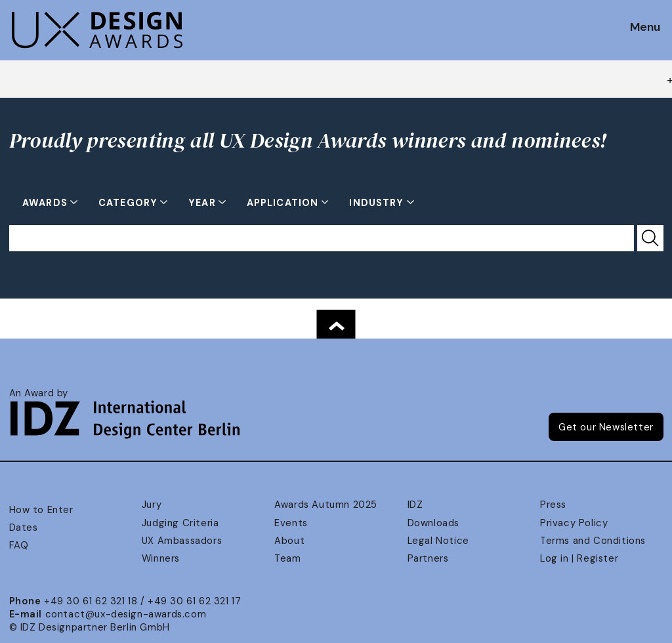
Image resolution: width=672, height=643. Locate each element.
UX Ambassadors (182, 541)
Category (129, 203)
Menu (645, 28)
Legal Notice (438, 541)
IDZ (415, 505)
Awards (46, 203)
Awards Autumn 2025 (326, 505)
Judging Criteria (180, 523)
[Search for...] (322, 238)
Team (287, 558)
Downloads (433, 523)
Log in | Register (579, 558)
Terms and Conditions (593, 541)
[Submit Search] (650, 238)
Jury (152, 505)
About (289, 541)
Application (284, 203)
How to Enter (41, 510)
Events (291, 523)
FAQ (19, 545)
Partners (428, 558)
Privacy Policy (574, 523)
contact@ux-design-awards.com (126, 614)
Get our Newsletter (606, 427)
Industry (378, 203)
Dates (24, 528)
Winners (161, 558)
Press (553, 505)
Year (203, 203)
